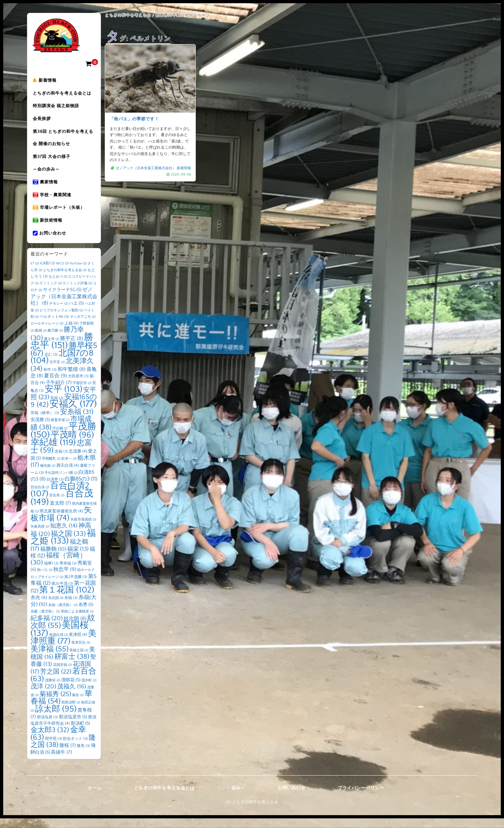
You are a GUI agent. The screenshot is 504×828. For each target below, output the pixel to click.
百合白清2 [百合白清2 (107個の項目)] (60, 499)
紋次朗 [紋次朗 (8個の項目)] (75, 628)
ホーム (95, 798)
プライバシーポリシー (361, 798)
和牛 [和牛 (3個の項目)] (50, 379)
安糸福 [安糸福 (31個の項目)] (77, 421)
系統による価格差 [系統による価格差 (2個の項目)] (77, 621)
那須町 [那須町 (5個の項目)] (80, 733)
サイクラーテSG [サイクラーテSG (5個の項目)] (62, 299)
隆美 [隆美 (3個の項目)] (83, 755)
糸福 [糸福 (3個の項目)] (71, 607)
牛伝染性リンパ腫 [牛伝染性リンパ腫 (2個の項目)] (61, 482)
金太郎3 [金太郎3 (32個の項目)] (50, 740)
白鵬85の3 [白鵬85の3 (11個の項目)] (81, 489)
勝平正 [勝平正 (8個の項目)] (72, 348)
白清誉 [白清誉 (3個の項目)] (55, 489)
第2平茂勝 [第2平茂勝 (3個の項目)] (76, 586)
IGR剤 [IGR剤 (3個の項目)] (47, 273)
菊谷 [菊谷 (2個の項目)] (78, 704)
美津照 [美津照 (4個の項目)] (78, 644)
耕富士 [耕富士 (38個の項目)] (72, 666)
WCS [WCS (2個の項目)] (62, 273)
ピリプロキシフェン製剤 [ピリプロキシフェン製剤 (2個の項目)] (61, 320)
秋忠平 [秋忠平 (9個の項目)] (65, 579)
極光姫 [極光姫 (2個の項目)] (48, 475)
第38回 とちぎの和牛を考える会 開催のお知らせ (64, 141)
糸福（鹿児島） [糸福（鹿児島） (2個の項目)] (63, 614)
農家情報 (46, 188)
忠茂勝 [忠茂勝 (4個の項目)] (78, 461)
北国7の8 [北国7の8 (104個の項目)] (62, 366)
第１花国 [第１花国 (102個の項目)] (67, 599)
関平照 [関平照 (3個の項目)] (54, 748)
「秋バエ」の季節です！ (135, 119)
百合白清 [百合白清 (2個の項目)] (40, 497)
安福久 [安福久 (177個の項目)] (73, 414)
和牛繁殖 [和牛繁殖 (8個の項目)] (72, 379)
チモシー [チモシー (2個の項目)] (59, 313)
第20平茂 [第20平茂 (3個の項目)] (62, 593)
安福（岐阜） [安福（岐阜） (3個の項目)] (45, 422)
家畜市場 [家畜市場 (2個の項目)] (60, 430)
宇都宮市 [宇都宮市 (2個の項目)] (82, 392)
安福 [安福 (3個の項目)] (57, 407)
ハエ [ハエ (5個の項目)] (76, 313)
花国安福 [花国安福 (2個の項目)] (62, 674)
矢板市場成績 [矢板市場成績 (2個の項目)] (83, 529)
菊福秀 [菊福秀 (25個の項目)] (55, 704)
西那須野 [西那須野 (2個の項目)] (71, 712)
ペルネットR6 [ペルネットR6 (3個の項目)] (54, 326)
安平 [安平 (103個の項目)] (63, 399)
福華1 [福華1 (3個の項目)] (51, 573)
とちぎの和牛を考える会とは (63, 94)
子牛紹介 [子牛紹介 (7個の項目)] (59, 392)
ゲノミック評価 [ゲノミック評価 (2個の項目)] (77, 293)
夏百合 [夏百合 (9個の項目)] (55, 385)
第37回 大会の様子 (53, 161)
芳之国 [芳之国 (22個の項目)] (56, 681)
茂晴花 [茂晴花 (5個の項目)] (71, 689)
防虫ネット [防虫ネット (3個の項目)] (75, 748)
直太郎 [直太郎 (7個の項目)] (60, 513)
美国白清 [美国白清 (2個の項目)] (59, 644)
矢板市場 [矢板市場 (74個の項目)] (61, 524)
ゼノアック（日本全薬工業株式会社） (146, 168)
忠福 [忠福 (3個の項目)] (61, 461)
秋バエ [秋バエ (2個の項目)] (45, 580)
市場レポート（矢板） (60, 215)
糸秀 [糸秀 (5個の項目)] (86, 614)
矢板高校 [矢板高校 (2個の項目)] (40, 536)
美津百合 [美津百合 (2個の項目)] (81, 652)
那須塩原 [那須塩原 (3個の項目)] (47, 727)
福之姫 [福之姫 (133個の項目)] (63, 547)
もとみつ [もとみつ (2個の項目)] (58, 286)
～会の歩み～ (47, 175)
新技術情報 (49, 229)
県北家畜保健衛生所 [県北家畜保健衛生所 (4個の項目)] (61, 521)
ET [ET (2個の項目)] (35, 273)
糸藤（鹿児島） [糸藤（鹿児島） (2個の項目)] (45, 621)
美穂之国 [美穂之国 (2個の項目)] (79, 660)
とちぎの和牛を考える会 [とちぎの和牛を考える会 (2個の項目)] (65, 280)
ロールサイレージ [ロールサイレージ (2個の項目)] (47, 333)
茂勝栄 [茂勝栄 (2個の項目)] (53, 690)
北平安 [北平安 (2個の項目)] (57, 372)
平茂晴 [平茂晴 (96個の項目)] (72, 445)
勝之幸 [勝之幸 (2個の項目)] (52, 348)
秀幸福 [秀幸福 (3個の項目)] (68, 573)
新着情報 (46, 81)
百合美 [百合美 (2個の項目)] (57, 505)
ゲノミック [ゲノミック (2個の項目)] (51, 293)
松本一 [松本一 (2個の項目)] (69, 468)
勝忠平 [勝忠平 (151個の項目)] (62, 351)
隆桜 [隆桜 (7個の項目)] (68, 755)
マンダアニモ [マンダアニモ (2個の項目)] (83, 327)
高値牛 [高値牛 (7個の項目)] (61, 762)
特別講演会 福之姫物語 (57, 108)
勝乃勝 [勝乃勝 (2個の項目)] (55, 340)
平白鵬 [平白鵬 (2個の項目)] (60, 438)
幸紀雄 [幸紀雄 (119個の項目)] (53, 452)
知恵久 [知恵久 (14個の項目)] (64, 536)
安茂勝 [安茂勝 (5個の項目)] (40, 429)
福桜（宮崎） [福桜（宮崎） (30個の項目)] (59, 569)
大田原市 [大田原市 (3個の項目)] (78, 386)
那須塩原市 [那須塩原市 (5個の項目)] (73, 727)
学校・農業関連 (53, 202)
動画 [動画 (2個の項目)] (41, 340)
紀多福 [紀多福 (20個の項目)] (47, 628)
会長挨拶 (43, 121)
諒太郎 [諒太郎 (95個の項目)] (56, 718)
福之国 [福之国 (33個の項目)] (68, 543)
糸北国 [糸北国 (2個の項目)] (56, 608)
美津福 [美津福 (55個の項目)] (50, 658)
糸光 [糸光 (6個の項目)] (39, 607)
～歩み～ (236, 798)
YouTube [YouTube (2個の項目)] (78, 273)
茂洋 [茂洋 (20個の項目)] (43, 696)
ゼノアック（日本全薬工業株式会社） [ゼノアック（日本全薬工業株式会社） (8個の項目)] (64, 306)
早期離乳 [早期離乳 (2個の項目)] (51, 468)
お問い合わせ (50, 242)
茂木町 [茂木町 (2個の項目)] (89, 690)
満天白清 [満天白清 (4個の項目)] (67, 475)
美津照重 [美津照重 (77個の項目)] (63, 647)
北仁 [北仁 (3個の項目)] (51, 364)
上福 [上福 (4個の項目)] (71, 333)
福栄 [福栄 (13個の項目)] (78, 558)
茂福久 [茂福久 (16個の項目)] (72, 696)
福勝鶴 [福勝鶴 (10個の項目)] (53, 558)
